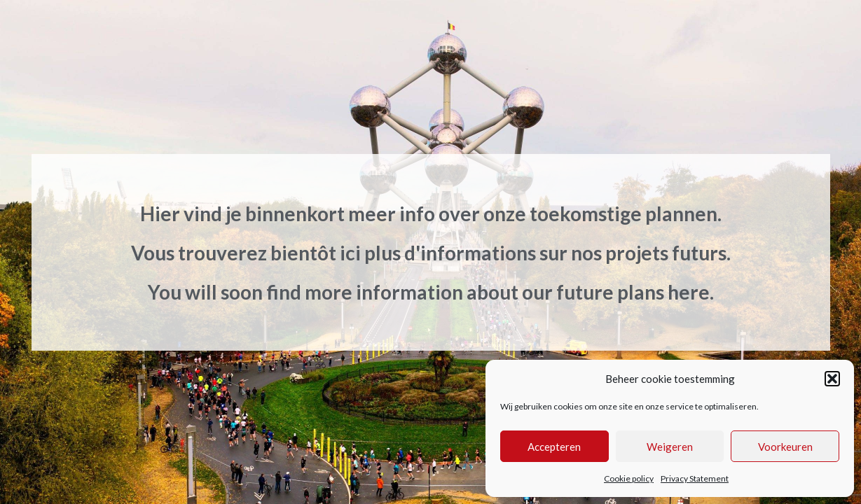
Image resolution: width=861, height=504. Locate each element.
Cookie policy (629, 478)
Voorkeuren (785, 447)
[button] (832, 379)
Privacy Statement (695, 478)
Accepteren (554, 447)
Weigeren (670, 447)
